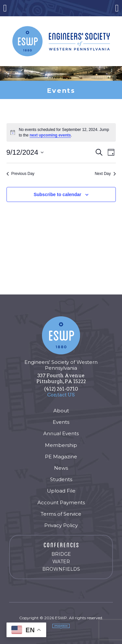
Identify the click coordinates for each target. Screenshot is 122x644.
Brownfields (61, 569)
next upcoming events (50, 135)
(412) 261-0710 (61, 389)
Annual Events (61, 433)
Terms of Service (61, 514)
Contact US (61, 395)
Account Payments (61, 502)
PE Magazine (61, 457)
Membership (61, 445)
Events (61, 422)
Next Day (105, 174)
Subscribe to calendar (57, 194)
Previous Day (20, 174)
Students (61, 479)
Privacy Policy (61, 525)
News (61, 468)
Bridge (61, 554)
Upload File (61, 491)
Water (61, 562)
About (61, 411)
